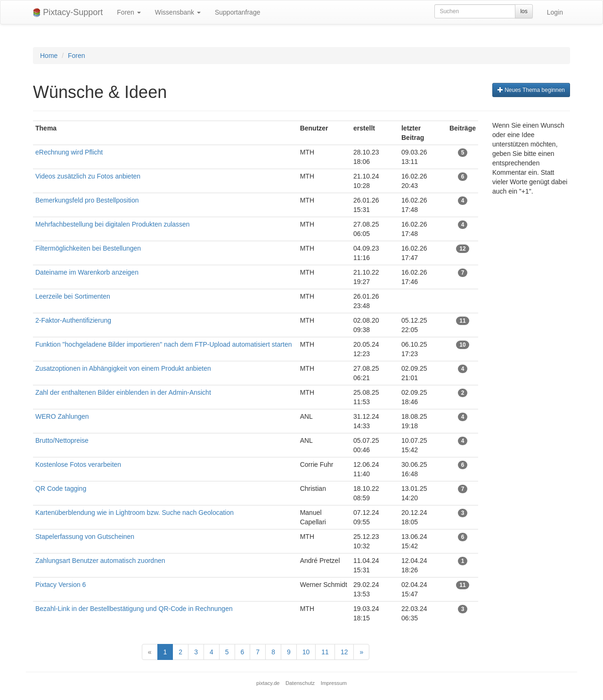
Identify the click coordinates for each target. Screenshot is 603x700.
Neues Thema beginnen (531, 90)
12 (344, 652)
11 (325, 652)
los (524, 11)
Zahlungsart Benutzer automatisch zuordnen (100, 561)
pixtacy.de (268, 683)
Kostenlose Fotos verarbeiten (78, 464)
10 (306, 652)
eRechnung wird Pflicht (70, 152)
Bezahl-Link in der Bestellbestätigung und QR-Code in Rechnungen (134, 609)
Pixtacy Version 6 (61, 585)
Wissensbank (178, 12)
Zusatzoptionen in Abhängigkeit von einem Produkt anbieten (123, 368)
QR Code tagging (61, 488)
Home (49, 56)
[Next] (361, 652)
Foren (129, 12)
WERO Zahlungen (62, 416)
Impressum (334, 683)
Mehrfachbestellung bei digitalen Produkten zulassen (114, 224)
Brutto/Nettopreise (62, 440)
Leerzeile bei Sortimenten (73, 296)
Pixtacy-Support (68, 12)
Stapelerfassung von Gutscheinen (85, 537)
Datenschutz (300, 683)
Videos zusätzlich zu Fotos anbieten (88, 176)
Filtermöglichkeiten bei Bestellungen (88, 248)
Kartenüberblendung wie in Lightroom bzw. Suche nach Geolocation (134, 513)
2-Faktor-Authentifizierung (73, 320)
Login (555, 12)
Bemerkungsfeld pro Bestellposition (87, 200)
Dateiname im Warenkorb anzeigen (87, 272)
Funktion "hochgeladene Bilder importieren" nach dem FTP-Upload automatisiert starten (164, 344)
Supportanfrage (238, 12)
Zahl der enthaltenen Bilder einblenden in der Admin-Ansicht (123, 392)
